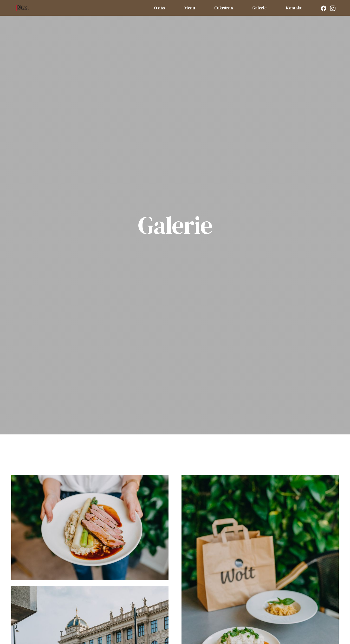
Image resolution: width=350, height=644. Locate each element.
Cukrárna (224, 8)
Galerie (259, 8)
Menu (190, 8)
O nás (160, 8)
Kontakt (294, 8)
